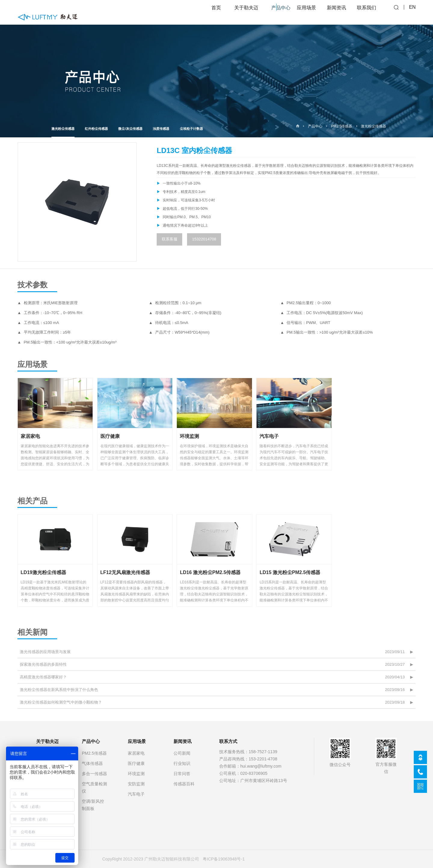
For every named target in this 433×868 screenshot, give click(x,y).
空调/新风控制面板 (93, 805)
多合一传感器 (94, 774)
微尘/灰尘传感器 (130, 129)
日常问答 (182, 774)
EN (412, 12)
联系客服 (170, 239)
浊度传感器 (161, 129)
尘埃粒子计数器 (191, 129)
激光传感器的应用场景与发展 (45, 652)
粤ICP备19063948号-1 (224, 859)
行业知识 (182, 763)
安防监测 (136, 784)
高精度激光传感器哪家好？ (43, 677)
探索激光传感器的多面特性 (43, 664)
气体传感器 (92, 763)
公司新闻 (182, 753)
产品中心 (315, 126)
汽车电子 (136, 794)
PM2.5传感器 (342, 126)
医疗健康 (136, 763)
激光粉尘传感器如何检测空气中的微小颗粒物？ (61, 702)
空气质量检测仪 (94, 787)
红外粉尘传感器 (96, 129)
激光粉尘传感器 (63, 132)
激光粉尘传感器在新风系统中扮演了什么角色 (59, 690)
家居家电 (136, 753)
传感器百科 (184, 784)
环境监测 (136, 774)
